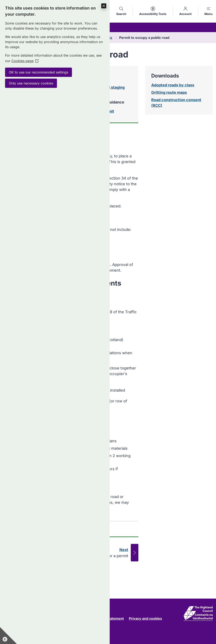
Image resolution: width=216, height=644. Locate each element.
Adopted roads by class (173, 85)
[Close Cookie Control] (104, 6)
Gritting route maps (169, 92)
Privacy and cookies (145, 618)
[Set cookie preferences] (8, 636)
